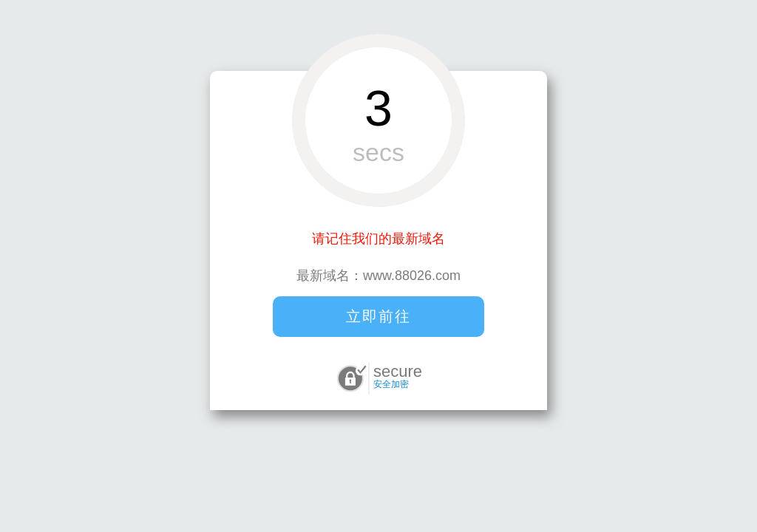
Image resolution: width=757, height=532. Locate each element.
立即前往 (378, 316)
